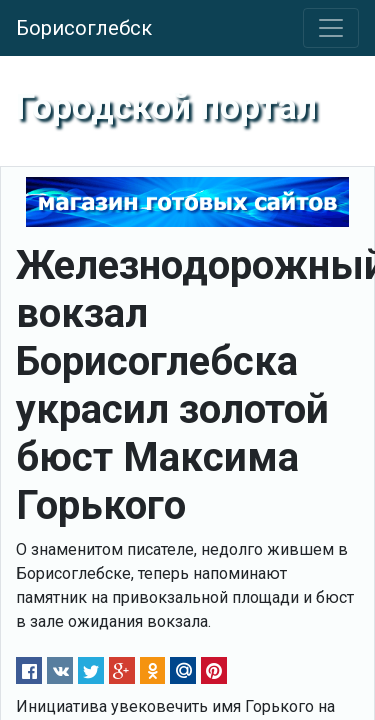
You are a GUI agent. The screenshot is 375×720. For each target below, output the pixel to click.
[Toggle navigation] (331, 28)
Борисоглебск (84, 28)
